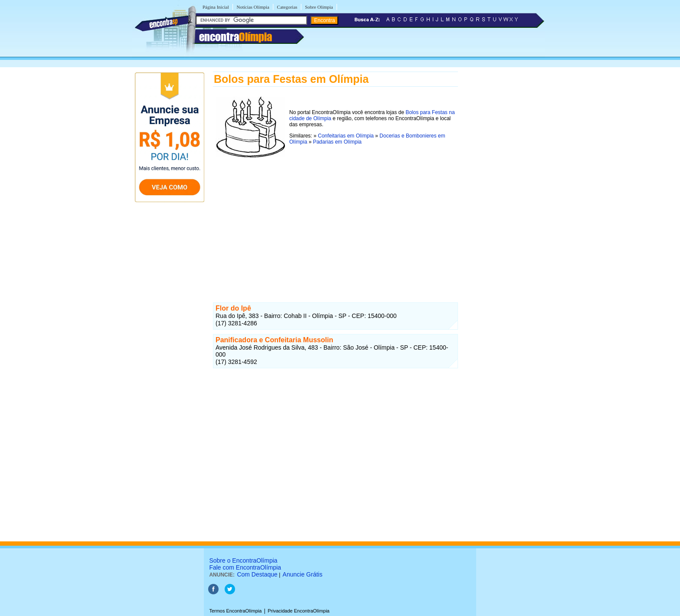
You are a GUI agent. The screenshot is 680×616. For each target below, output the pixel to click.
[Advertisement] (335, 221)
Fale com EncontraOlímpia (245, 567)
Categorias (287, 7)
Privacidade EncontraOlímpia (298, 611)
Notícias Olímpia (253, 7)
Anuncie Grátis (303, 574)
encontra (235, 37)
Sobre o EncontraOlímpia (243, 560)
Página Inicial (216, 7)
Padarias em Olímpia (337, 142)
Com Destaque (257, 574)
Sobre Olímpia (319, 7)
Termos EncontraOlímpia (235, 611)
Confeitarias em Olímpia (346, 136)
